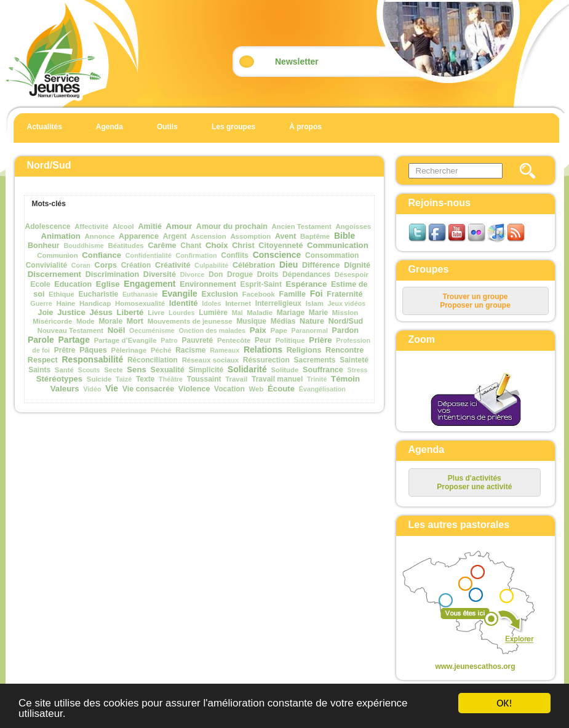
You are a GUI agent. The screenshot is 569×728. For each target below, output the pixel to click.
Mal (237, 313)
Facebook (259, 294)
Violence (194, 389)
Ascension (209, 236)
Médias (283, 321)
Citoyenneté (281, 246)
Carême (162, 246)
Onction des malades (212, 330)
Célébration (254, 265)
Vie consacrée (149, 389)
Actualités (45, 127)
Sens (137, 370)
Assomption (250, 236)
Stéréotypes (60, 379)
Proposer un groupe (475, 305)
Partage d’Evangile (125, 340)
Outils (167, 127)
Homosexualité (140, 303)
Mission (345, 313)
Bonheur (44, 246)
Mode (86, 321)
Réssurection (266, 360)
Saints (39, 370)
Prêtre (65, 350)
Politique (290, 340)
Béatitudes (125, 246)
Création (136, 265)
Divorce (193, 274)
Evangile (180, 294)
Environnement (208, 284)
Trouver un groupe (475, 297)
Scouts (89, 370)
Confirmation (196, 255)
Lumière (213, 313)
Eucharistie (99, 294)
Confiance (101, 255)
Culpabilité (211, 265)
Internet (238, 303)
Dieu (288, 265)
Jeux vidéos (347, 303)
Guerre (41, 303)
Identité (184, 303)
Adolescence (47, 226)
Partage (74, 340)
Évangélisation (322, 389)
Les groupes (233, 127)
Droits (268, 274)
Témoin (345, 379)
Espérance (307, 284)
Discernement (54, 274)
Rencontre (344, 350)
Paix (258, 330)
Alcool (123, 226)
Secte (113, 370)
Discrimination (112, 274)
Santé (64, 370)
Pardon (345, 330)
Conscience (277, 255)
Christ (243, 246)
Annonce (100, 236)
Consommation (332, 255)
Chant (191, 246)
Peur (263, 340)
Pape (279, 330)
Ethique (62, 294)
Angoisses (354, 226)
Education (73, 284)
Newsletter (297, 62)
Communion (57, 255)
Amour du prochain (232, 226)
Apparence (139, 236)
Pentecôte (234, 340)
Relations (263, 350)
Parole (41, 340)
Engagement (149, 284)
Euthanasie (140, 294)
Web (257, 389)
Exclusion (220, 294)
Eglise (108, 284)
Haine (66, 303)
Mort (135, 321)
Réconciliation (153, 360)
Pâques (93, 350)
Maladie (260, 313)
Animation (60, 236)
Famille (292, 294)
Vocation (229, 389)
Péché (161, 350)
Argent (175, 236)
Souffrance (323, 370)
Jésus (101, 312)
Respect (43, 360)
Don (216, 274)
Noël (117, 330)
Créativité (173, 265)
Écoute (281, 389)
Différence (321, 265)
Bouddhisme (83, 246)
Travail (236, 379)
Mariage (291, 313)
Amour (179, 226)
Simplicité (206, 370)
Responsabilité (92, 359)
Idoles (211, 303)
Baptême (315, 236)
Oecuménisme (152, 330)
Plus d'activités (475, 478)
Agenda (109, 127)
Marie (318, 313)
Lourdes (182, 313)
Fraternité (344, 294)
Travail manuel (277, 379)
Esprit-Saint (261, 284)
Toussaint (204, 379)
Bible (344, 236)
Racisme (190, 350)
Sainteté (354, 360)
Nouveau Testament (70, 330)
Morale (110, 321)
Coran (81, 265)
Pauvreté (198, 340)
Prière (320, 340)
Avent (286, 236)
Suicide (99, 379)
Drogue (240, 274)
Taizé (124, 379)
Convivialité (46, 265)
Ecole (41, 284)
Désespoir (352, 274)
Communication (338, 245)
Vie (112, 388)
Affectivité (91, 226)
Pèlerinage (129, 350)
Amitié (150, 226)
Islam (315, 303)
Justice (71, 312)
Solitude (284, 370)
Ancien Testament (302, 226)
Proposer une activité (474, 487)
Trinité (317, 379)
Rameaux (225, 350)
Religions (304, 350)
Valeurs (65, 389)
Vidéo (92, 389)
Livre (156, 313)
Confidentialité (149, 255)
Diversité (160, 274)
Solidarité (247, 369)
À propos (305, 127)
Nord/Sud (346, 321)
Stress (358, 370)
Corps (106, 265)
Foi (316, 294)
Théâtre (171, 379)
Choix (217, 245)
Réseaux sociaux (210, 360)
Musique (251, 321)
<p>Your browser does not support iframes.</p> (465, 604)
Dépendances (306, 274)
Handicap (95, 303)
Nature (312, 321)
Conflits (235, 255)
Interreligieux (278, 303)
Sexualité (167, 370)
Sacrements (314, 360)
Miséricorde (52, 321)
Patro (169, 340)
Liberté (130, 312)
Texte (145, 379)
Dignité (357, 265)
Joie (45, 313)
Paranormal (309, 330)
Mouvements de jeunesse (190, 321)
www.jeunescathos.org (475, 666)
